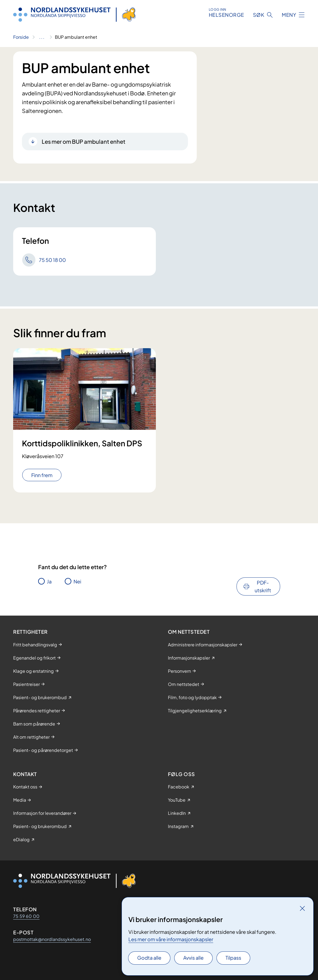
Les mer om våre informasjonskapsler (171, 939)
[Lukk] (302, 908)
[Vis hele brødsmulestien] (42, 37)
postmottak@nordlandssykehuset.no (52, 939)
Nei (77, 581)
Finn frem (42, 475)
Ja (49, 581)
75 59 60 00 (26, 916)
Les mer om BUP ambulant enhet (84, 141)
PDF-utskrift (263, 586)
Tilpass (233, 958)
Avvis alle (193, 958)
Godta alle (149, 958)
